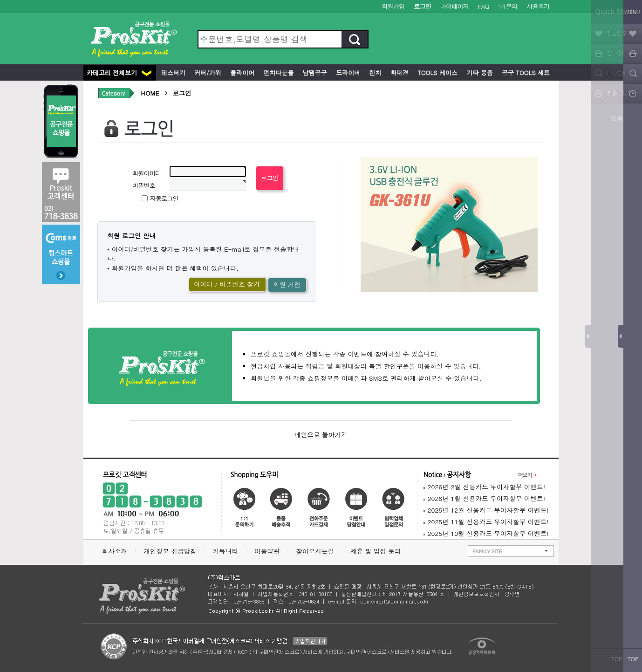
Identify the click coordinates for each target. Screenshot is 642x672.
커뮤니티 (225, 551)
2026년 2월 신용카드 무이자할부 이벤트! (484, 487)
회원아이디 (147, 173)
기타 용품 (479, 72)
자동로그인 (164, 198)
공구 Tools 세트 (525, 72)
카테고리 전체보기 (119, 72)
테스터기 (172, 72)
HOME (150, 93)
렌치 (374, 72)
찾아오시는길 (315, 551)
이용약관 (267, 551)
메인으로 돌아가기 (321, 435)
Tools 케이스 (437, 72)
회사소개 (115, 551)
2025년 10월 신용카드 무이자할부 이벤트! (486, 533)
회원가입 (393, 6)
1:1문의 (508, 6)
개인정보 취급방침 (170, 551)
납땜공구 (314, 72)
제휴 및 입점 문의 (378, 551)
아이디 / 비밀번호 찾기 (227, 284)
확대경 (399, 72)
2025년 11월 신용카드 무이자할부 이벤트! (486, 522)
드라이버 (347, 72)
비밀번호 (144, 185)
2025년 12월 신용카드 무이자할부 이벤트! (486, 510)
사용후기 (538, 6)
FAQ (483, 6)
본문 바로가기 (0, 0)
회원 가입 (287, 285)
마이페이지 (454, 6)
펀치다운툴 (277, 72)
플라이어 (241, 72)
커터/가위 (207, 72)
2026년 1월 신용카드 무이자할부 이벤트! (484, 498)
